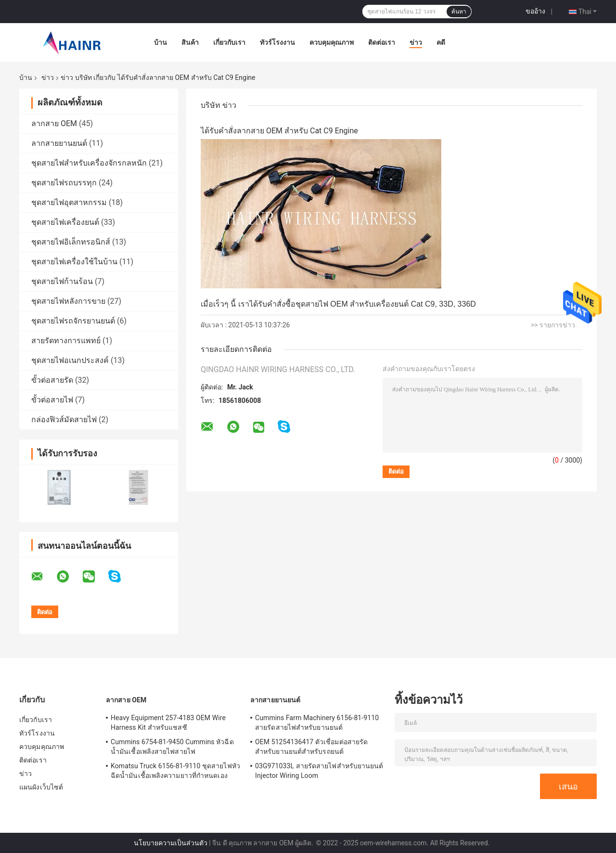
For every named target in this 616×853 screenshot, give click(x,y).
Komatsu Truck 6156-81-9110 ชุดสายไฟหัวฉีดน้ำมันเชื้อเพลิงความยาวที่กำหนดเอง (175, 771)
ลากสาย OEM (54, 123)
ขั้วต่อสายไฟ (52, 400)
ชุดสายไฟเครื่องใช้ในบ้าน (74, 262)
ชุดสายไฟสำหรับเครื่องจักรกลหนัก (89, 163)
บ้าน (160, 42)
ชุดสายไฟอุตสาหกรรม (69, 202)
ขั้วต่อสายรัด (52, 380)
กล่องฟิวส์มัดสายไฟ (64, 420)
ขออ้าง (535, 11)
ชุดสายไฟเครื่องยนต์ (65, 222)
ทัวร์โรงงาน (277, 42)
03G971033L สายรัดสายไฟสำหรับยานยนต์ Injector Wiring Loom (319, 771)
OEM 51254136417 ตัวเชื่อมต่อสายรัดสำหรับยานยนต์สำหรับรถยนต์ (311, 747)
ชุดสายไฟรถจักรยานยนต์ (73, 321)
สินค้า (190, 42)
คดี (441, 42)
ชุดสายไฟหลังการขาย (68, 301)
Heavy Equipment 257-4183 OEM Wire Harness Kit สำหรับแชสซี (168, 723)
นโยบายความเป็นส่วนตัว (171, 843)
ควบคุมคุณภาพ (332, 42)
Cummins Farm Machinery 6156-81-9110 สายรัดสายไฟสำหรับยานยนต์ (317, 723)
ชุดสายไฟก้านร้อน (62, 281)
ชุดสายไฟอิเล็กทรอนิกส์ (71, 242)
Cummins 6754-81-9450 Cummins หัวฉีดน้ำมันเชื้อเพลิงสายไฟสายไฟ (172, 747)
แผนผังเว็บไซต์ (41, 787)
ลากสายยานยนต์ (59, 143)
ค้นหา (459, 12)
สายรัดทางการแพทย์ (66, 341)
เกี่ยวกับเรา (229, 42)
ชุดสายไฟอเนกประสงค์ (70, 360)
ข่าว (416, 42)
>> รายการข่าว (553, 325)
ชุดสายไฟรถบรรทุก (64, 183)
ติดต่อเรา (382, 42)
